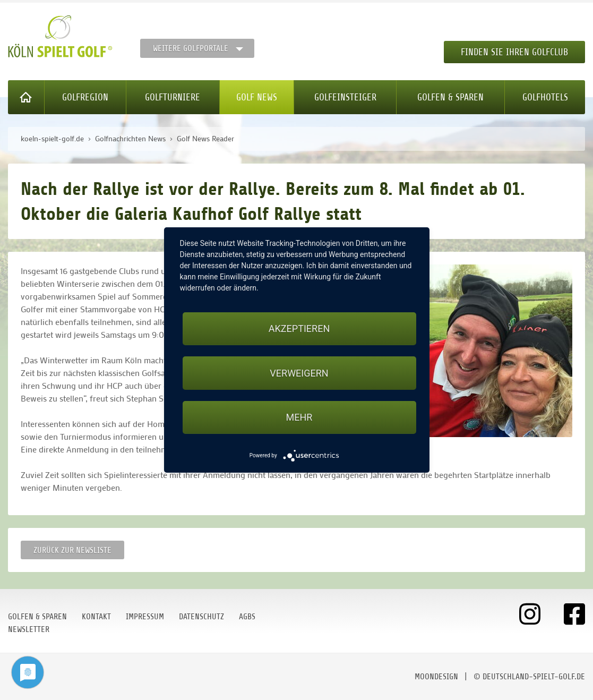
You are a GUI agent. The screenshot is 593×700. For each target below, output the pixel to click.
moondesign (436, 677)
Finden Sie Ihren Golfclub (514, 52)
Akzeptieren (299, 328)
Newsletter (29, 629)
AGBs (247, 617)
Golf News (257, 97)
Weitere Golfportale (191, 48)
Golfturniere (173, 97)
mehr (299, 417)
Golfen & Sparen (450, 97)
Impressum (145, 617)
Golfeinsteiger (345, 97)
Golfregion (85, 97)
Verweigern (299, 373)
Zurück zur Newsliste (72, 550)
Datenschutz (201, 617)
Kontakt (96, 617)
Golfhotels (545, 97)
